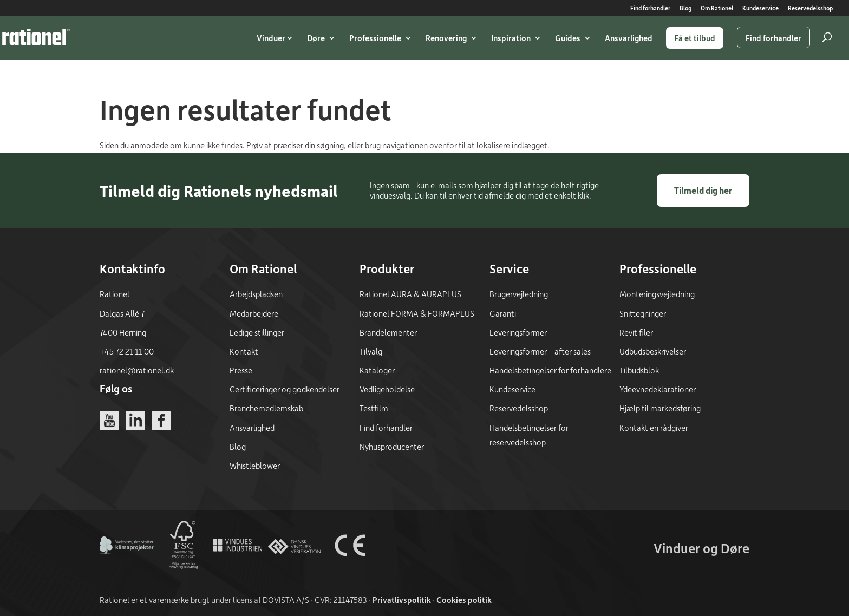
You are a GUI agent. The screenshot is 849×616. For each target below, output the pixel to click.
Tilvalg (371, 351)
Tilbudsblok (639, 370)
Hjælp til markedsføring (660, 408)
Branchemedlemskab (266, 408)
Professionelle (375, 38)
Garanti (503, 313)
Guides (568, 38)
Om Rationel (717, 8)
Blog (685, 8)
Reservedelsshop (810, 8)
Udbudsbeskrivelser (653, 351)
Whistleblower (255, 466)
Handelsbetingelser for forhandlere (550, 370)
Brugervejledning (519, 294)
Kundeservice (760, 8)
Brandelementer (388, 332)
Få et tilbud (695, 38)
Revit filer (636, 332)
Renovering (446, 38)
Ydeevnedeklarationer (658, 389)
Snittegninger (643, 313)
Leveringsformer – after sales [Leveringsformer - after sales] (540, 351)
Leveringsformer (518, 332)
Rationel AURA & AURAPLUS (410, 294)
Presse (241, 370)
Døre (316, 38)
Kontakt (244, 351)
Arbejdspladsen (256, 294)
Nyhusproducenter (392, 447)
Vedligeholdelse (387, 389)
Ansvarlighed (629, 38)
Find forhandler (650, 8)
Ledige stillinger (257, 332)
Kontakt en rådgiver (654, 428)
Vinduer (271, 38)
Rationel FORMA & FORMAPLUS (417, 313)
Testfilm (374, 408)
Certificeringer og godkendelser (285, 389)
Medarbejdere (254, 313)
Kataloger (377, 370)
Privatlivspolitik (402, 600)
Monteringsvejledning (657, 294)
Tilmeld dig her (703, 190)
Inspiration (511, 38)
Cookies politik (464, 600)
